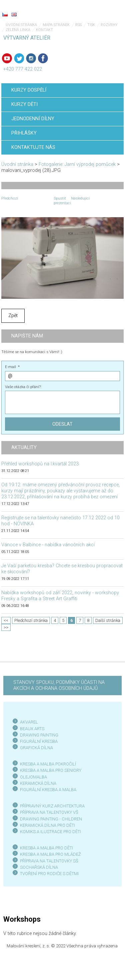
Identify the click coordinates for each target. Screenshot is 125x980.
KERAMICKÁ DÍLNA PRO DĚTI (47, 825)
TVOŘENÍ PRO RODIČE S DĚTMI (49, 874)
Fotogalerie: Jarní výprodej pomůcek (77, 164)
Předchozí (10, 198)
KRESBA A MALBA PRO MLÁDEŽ (50, 854)
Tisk (91, 25)
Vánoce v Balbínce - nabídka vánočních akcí (48, 545)
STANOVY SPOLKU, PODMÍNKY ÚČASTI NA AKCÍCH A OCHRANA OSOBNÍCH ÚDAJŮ (59, 685)
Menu (107, 10)
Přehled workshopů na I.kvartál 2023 (40, 464)
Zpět (13, 316)
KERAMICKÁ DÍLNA (38, 783)
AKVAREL (29, 722)
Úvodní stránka (21, 25)
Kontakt (44, 30)
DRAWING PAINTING (39, 735)
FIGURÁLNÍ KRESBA (39, 741)
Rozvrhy (109, 25)
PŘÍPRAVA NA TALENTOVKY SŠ (49, 861)
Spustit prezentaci (62, 201)
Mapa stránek (56, 25)
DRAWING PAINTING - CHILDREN (51, 819)
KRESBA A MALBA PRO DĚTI (46, 848)
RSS (78, 25)
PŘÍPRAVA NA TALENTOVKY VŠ (49, 812)
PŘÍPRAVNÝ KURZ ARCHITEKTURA (52, 806)
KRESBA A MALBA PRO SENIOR (49, 770)
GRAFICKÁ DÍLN (35, 748)
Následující (80, 198)
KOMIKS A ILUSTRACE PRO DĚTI (50, 832)
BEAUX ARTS (32, 729)
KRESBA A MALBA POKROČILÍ (48, 764)
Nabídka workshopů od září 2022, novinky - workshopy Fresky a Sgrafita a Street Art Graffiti (60, 596)
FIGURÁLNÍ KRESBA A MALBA (48, 790)
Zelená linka (18, 30)
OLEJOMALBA (33, 777)
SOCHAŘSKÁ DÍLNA (39, 867)
